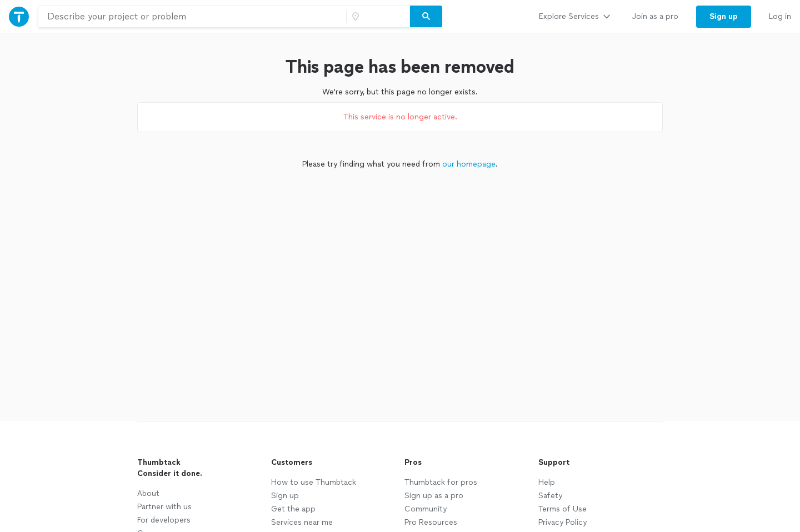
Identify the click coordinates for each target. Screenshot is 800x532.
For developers (164, 520)
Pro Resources (431, 522)
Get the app (293, 509)
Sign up (285, 496)
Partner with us (164, 507)
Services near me (302, 522)
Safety (550, 496)
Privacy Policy (562, 522)
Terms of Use (562, 509)
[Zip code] (377, 17)
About (148, 493)
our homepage (469, 164)
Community (426, 509)
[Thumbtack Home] (19, 16)
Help (547, 482)
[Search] (426, 17)
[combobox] (192, 17)
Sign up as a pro (434, 496)
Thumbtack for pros (441, 482)
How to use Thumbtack (314, 482)
